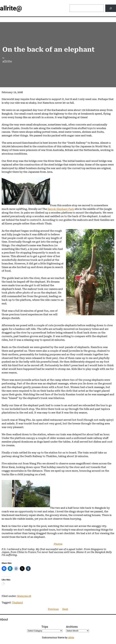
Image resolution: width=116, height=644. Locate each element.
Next (65, 609)
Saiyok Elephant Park (61, 209)
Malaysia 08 (24, 596)
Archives (72, 627)
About (4, 619)
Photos (58, 544)
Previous (53, 609)
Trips (45, 627)
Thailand (17, 603)
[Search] (111, 8)
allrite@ (11, 8)
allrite (71, 638)
